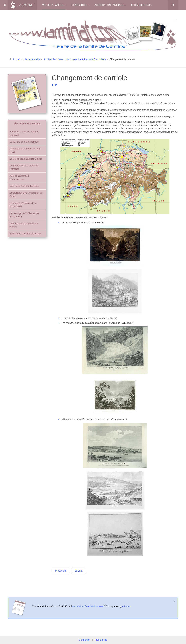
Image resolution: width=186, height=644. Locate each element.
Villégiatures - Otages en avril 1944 (25, 150)
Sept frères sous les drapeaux (25, 234)
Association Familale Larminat (88, 606)
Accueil (17, 59)
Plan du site (101, 640)
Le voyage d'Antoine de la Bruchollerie (86, 59)
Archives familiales (53, 59)
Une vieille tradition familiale (24, 186)
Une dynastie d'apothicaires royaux (24, 225)
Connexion (84, 640)
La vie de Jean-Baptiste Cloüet (26, 159)
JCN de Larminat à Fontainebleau (19, 178)
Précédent (61, 571)
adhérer (126, 606)
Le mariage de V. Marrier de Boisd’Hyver (24, 215)
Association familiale (110, 5)
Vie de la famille (54, 5)
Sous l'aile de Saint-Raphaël (24, 142)
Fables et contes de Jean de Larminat (24, 133)
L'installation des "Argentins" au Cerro (26, 194)
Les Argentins (142, 5)
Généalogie (80, 5)
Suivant (79, 571)
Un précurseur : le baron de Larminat (24, 167)
